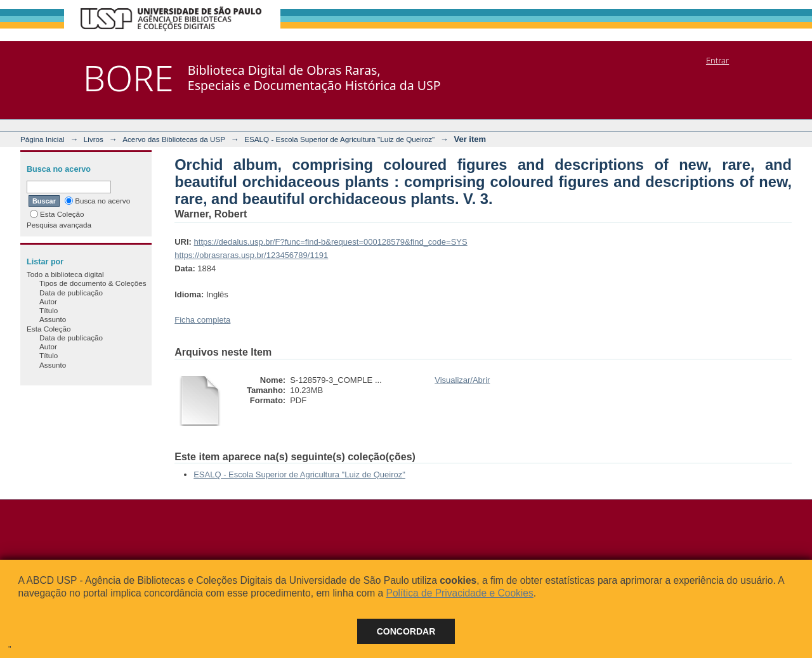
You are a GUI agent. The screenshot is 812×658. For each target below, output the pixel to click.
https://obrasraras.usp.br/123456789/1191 (251, 255)
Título (49, 310)
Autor (48, 301)
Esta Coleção (57, 214)
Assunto (53, 319)
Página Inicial (43, 139)
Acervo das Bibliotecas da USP (174, 139)
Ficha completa (202, 320)
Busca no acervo (97, 201)
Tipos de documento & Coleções (93, 283)
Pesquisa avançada (59, 225)
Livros (94, 139)
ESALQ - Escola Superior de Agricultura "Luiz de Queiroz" (339, 139)
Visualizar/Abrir (462, 380)
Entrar (717, 60)
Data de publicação (71, 293)
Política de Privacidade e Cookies (459, 593)
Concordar (406, 631)
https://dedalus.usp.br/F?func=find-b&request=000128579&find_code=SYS (331, 242)
